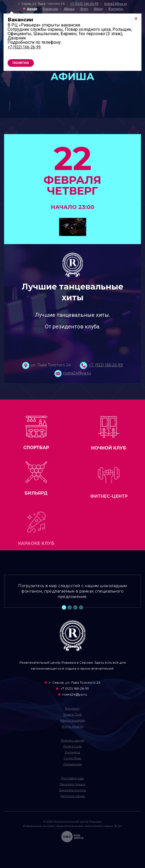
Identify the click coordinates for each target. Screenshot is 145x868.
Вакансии (50, 9)
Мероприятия (72, 720)
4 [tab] (81, 607)
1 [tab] (64, 607)
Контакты (116, 9)
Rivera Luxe (72, 746)
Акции (32, 9)
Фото (84, 9)
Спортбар (72, 758)
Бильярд (72, 752)
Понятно (21, 63)
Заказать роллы (72, 790)
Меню (98, 9)
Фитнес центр (73, 740)
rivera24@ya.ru (115, 4)
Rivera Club (73, 714)
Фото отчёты (73, 726)
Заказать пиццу (72, 784)
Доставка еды (72, 778)
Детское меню (73, 796)
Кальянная (73, 764)
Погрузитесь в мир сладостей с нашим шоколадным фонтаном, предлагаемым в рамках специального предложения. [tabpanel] (72, 591)
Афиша (69, 9)
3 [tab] (75, 607)
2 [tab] (70, 607)
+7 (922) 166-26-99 (84, 4)
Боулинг (72, 708)
